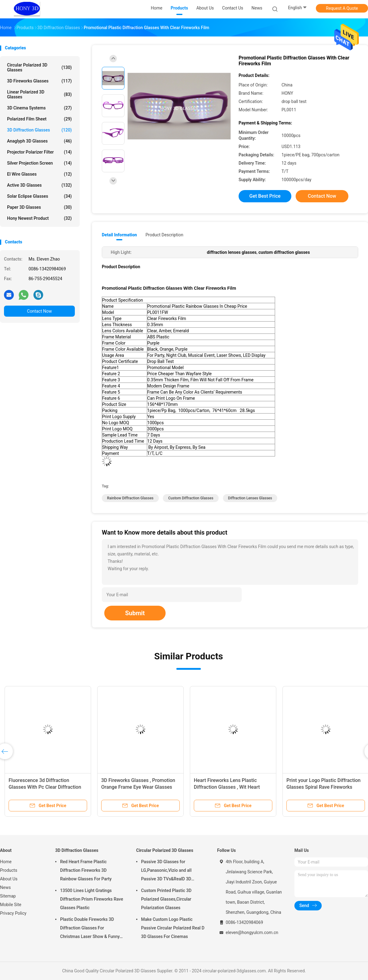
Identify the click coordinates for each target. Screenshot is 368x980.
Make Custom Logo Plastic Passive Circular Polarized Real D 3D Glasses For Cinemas (173, 928)
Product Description (164, 235)
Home (6, 862)
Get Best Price (265, 196)
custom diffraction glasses (191, 498)
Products (9, 870)
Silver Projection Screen (39, 163)
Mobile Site (11, 905)
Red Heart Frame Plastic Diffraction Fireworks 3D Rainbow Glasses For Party (86, 870)
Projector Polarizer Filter (39, 152)
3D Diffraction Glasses (39, 130)
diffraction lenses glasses (250, 498)
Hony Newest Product (39, 218)
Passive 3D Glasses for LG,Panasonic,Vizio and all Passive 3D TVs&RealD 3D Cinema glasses (166, 871)
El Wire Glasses (39, 174)
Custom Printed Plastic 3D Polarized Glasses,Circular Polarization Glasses (166, 899)
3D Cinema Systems (39, 108)
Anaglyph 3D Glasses (39, 141)
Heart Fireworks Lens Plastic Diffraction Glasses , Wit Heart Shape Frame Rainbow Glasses (228, 787)
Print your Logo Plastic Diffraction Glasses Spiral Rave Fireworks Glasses (324, 787)
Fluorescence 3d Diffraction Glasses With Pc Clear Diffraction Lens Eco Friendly (45, 787)
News (5, 887)
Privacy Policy (13, 913)
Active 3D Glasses (39, 185)
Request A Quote (342, 8)
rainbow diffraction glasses (130, 498)
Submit (135, 613)
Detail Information (119, 235)
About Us (9, 879)
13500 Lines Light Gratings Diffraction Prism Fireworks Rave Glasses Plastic (92, 899)
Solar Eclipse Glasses (39, 196)
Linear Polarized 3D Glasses (39, 94)
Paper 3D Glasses (39, 207)
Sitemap (8, 896)
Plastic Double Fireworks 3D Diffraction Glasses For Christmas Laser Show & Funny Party (90, 929)
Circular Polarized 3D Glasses (39, 67)
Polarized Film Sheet (39, 119)
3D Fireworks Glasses (39, 81)
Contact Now (39, 311)
